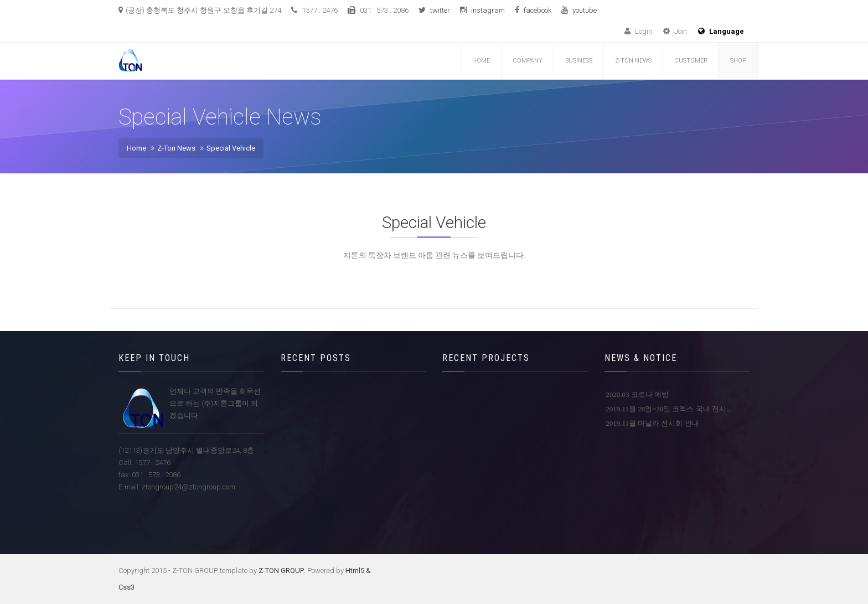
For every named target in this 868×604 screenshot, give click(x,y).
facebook (538, 10)
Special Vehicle (231, 148)
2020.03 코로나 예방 (637, 394)
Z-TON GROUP (281, 571)
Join (675, 31)
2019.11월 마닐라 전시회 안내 (652, 423)
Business (579, 61)
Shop (738, 61)
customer (691, 61)
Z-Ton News (176, 148)
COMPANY (528, 61)
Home (481, 61)
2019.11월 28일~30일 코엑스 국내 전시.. (668, 409)
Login (638, 31)
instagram (488, 10)
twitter (440, 10)
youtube (585, 10)
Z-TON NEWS (633, 61)
